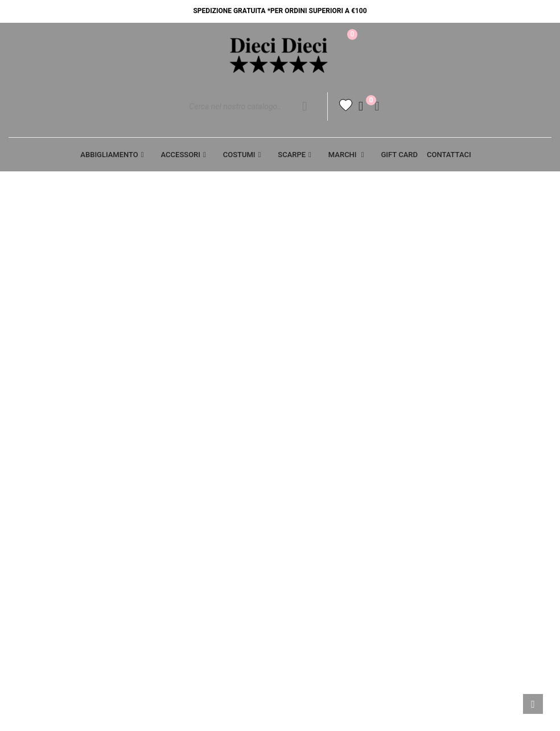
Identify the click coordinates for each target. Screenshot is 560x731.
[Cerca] (254, 109)
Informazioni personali (478, 469)
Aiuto (20, 469)
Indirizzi (446, 528)
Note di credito (460, 508)
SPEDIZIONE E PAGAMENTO (339, 488)
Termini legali (318, 469)
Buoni (440, 548)
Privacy (164, 469)
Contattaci (172, 508)
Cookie (162, 488)
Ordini (441, 488)
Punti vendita (177, 528)
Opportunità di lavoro (56, 488)
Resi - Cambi (312, 508)
